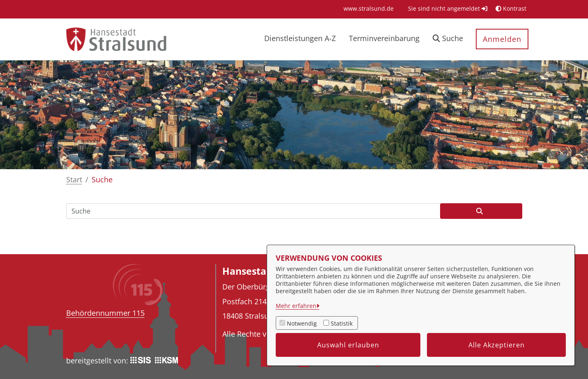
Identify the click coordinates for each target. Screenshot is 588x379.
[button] (448, 39)
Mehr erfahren (296, 306)
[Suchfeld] (253, 211)
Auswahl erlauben (348, 345)
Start (74, 179)
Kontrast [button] (511, 8)
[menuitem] (369, 8)
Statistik (342, 323)
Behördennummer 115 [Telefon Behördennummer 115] (105, 313)
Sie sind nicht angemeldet (448, 8)
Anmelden (502, 39)
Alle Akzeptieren (497, 345)
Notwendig (302, 323)
